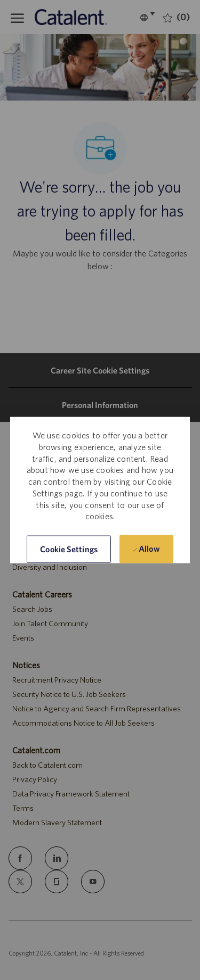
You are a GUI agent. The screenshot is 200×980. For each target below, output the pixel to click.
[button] (69, 549)
